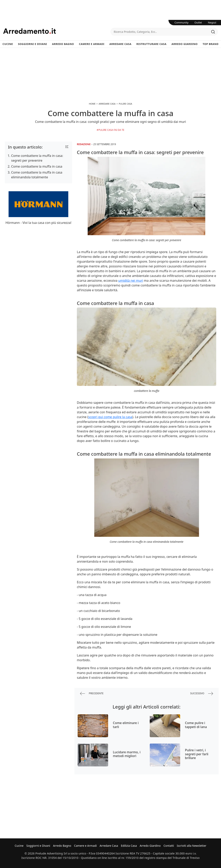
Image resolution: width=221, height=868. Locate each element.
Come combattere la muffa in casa (37, 166)
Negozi (212, 22)
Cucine (8, 44)
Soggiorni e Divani (32, 44)
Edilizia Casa (129, 846)
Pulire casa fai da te (111, 130)
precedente (92, 694)
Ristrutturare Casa (151, 44)
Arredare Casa (120, 44)
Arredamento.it (57, 31)
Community (182, 22)
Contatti (169, 846)
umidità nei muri (131, 281)
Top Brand (211, 44)
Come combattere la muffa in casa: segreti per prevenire (37, 158)
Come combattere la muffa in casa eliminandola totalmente (37, 175)
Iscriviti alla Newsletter (192, 846)
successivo (202, 694)
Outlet (198, 22)
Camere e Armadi (92, 44)
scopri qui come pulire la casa (110, 417)
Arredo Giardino (184, 44)
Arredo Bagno (63, 44)
